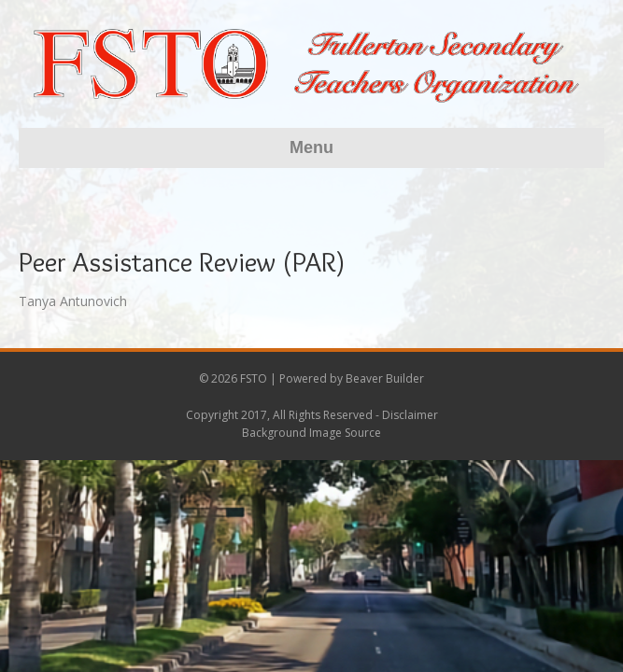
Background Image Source (311, 433)
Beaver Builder (385, 378)
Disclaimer (410, 415)
